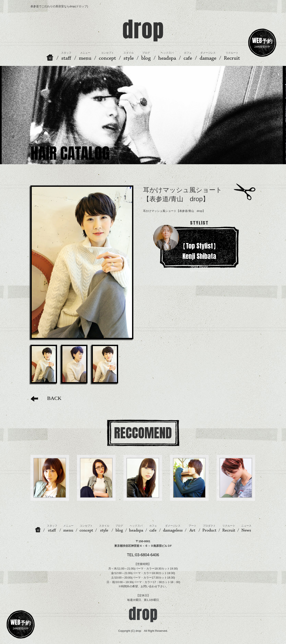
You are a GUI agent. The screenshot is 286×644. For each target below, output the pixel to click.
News (246, 529)
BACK (46, 398)
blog (119, 529)
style (104, 529)
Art (193, 529)
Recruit (229, 529)
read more (199, 267)
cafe (153, 529)
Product (209, 529)
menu (68, 529)
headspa (136, 529)
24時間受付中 (262, 42)
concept (86, 529)
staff (52, 529)
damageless (173, 529)
